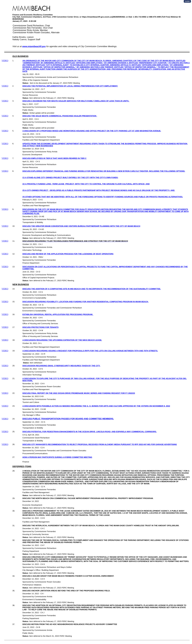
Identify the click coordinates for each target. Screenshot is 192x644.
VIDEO (5, 61)
